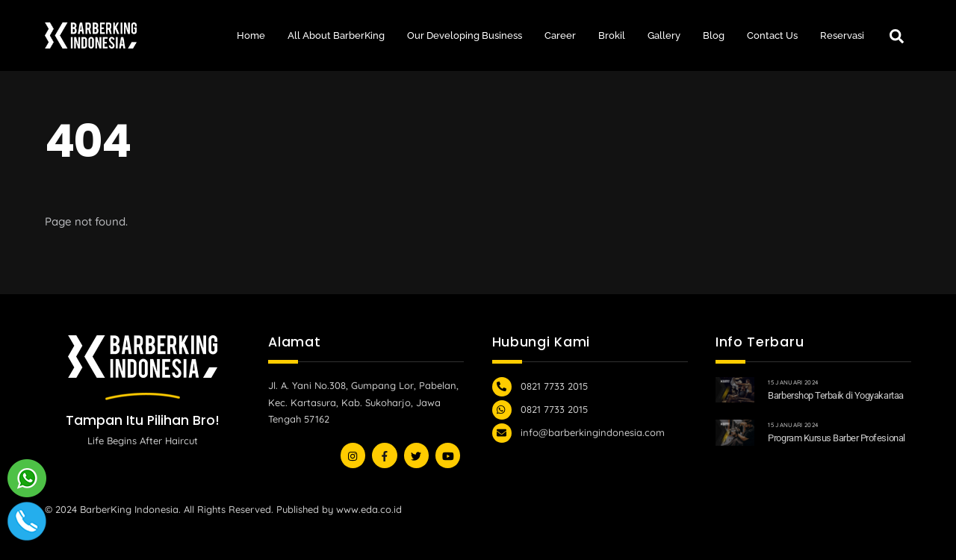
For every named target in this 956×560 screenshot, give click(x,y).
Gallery (664, 35)
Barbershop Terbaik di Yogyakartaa (835, 395)
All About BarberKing (336, 35)
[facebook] (384, 454)
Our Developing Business (465, 35)
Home (251, 35)
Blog (714, 35)
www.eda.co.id (369, 509)
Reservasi (842, 35)
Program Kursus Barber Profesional (836, 438)
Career (560, 35)
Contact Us (772, 35)
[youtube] (416, 454)
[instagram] (353, 454)
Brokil (612, 35)
